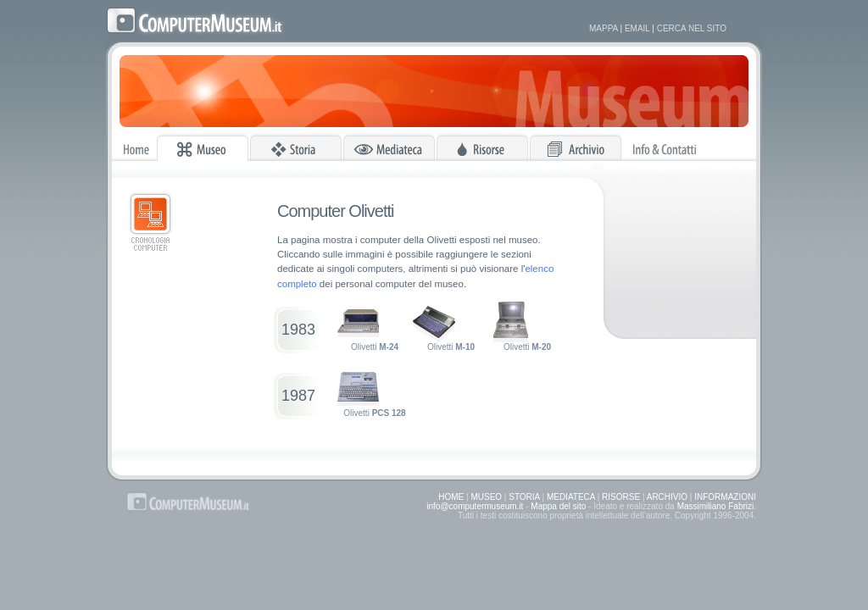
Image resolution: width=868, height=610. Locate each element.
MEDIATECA (571, 497)
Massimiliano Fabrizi (716, 506)
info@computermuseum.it (475, 506)
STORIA (524, 497)
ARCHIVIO (667, 497)
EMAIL (637, 28)
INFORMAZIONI (725, 497)
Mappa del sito (558, 506)
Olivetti (367, 326)
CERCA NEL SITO (692, 28)
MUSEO (486, 497)
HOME (451, 497)
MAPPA (604, 28)
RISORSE (621, 497)
